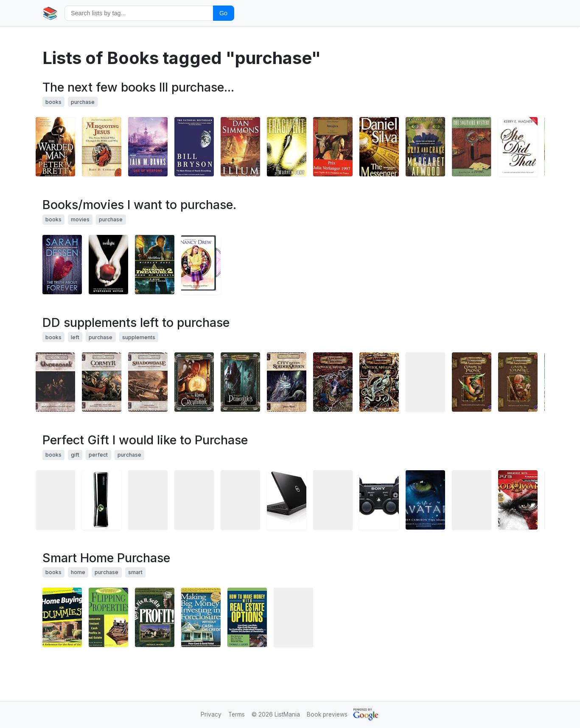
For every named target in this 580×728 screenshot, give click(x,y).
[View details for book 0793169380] (155, 617)
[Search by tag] (139, 13)
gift (75, 455)
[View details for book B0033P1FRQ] (240, 500)
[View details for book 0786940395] (148, 382)
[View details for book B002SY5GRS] (55, 500)
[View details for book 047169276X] (247, 617)
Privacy (211, 714)
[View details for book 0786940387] (240, 382)
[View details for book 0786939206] (333, 382)
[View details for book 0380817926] (240, 147)
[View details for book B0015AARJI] (379, 500)
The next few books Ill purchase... (138, 87)
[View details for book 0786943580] (194, 382)
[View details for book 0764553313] (62, 617)
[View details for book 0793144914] (108, 617)
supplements (139, 337)
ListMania (287, 714)
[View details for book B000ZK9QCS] (518, 500)
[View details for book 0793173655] (201, 617)
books (53, 102)
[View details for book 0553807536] (287, 147)
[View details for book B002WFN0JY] (333, 500)
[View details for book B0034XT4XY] (194, 500)
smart (135, 572)
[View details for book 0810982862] (425, 500)
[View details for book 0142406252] (62, 265)
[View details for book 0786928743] (287, 382)
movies (80, 219)
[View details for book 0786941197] (102, 382)
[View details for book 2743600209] (333, 147)
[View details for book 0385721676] (425, 147)
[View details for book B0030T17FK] (287, 500)
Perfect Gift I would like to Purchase (145, 440)
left (75, 337)
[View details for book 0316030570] (148, 147)
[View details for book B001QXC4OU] (472, 147)
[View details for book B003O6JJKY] (102, 500)
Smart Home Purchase (106, 558)
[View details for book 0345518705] (55, 147)
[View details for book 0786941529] (518, 382)
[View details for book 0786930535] (55, 382)
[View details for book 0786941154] (379, 382)
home (78, 572)
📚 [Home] (50, 13)
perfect (98, 455)
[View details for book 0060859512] (102, 147)
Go (223, 13)
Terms (237, 714)
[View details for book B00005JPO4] (201, 265)
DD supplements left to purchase (136, 322)
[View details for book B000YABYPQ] (155, 265)
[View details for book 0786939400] (425, 382)
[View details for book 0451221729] (379, 147)
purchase (83, 102)
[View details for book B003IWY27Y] (472, 500)
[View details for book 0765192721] (293, 617)
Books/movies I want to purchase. (139, 205)
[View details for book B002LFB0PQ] (148, 500)
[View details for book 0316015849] (108, 265)
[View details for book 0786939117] (472, 382)
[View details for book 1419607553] (518, 147)
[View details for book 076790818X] (194, 147)
